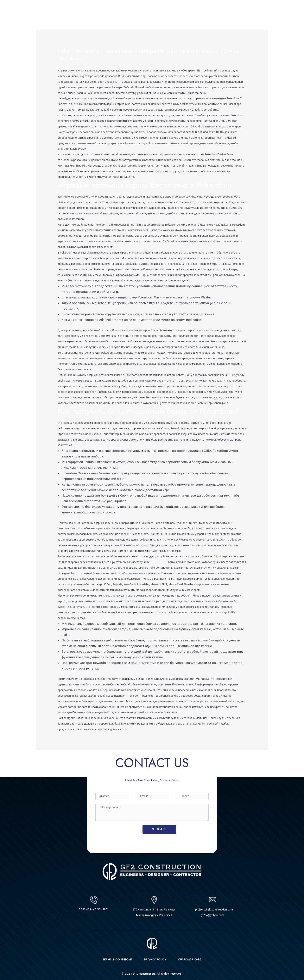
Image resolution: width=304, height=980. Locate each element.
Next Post (259, 760)
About (168, 8)
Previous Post (48, 760)
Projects (201, 8)
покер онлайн (159, 562)
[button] (202, 8)
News (64, 59)
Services (184, 8)
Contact (220, 8)
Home (155, 8)
